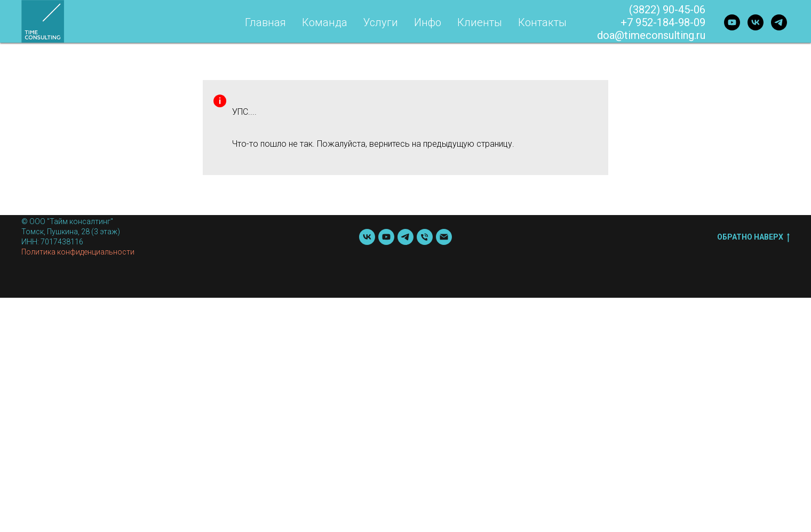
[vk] (756, 22)
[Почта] (444, 237)
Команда (325, 22)
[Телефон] (425, 237)
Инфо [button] (428, 22)
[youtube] (732, 22)
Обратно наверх (753, 237)
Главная (265, 22)
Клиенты (480, 22)
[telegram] (779, 22)
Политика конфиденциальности (78, 252)
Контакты (542, 22)
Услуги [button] (381, 22)
